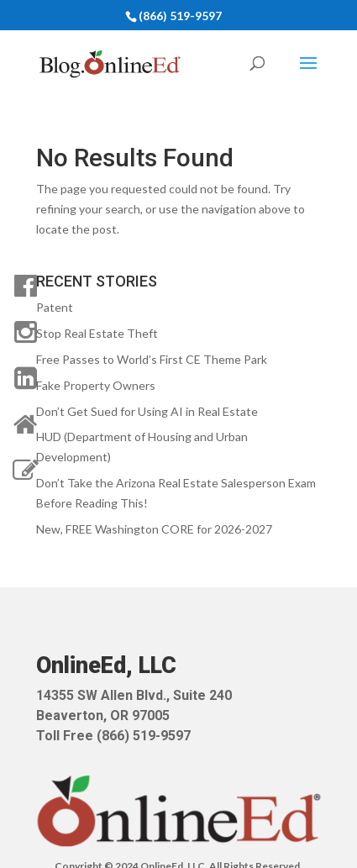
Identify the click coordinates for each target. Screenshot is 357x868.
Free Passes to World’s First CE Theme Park (152, 359)
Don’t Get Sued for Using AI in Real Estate (147, 411)
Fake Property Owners (96, 385)
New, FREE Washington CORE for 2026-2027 (154, 529)
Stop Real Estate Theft (97, 333)
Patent (55, 307)
